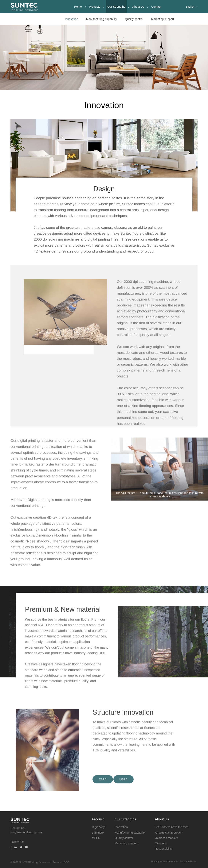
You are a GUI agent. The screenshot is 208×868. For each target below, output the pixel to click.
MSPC (96, 838)
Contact (156, 7)
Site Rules (190, 861)
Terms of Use (174, 861)
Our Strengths (116, 7)
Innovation (71, 19)
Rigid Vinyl (99, 827)
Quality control (134, 19)
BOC (66, 862)
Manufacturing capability (102, 19)
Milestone (161, 843)
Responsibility (164, 848)
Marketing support (163, 19)
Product (98, 819)
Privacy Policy (156, 861)
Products (95, 7)
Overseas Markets (166, 838)
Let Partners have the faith (171, 827)
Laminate (98, 833)
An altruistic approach (168, 833)
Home (78, 7)
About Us (138, 7)
